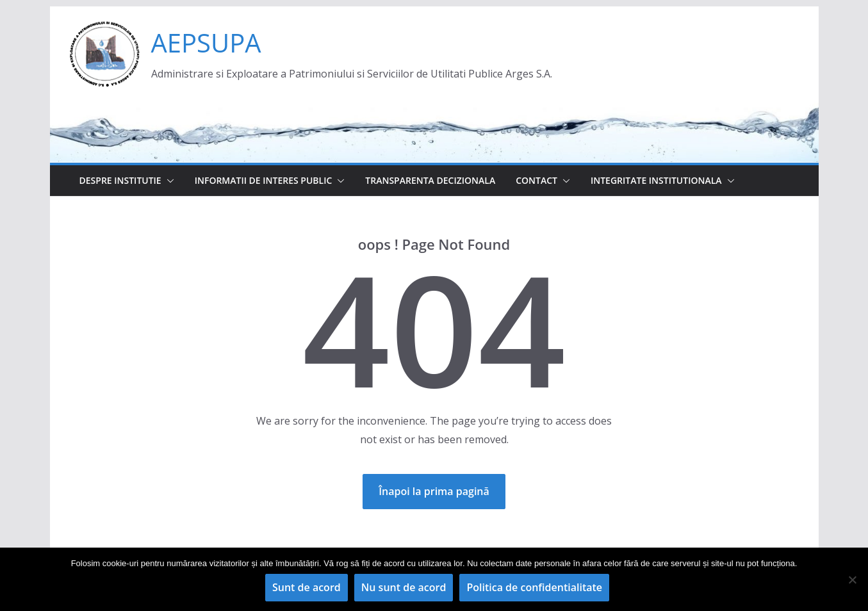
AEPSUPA (206, 43)
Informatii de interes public (264, 180)
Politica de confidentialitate (534, 587)
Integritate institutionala (656, 180)
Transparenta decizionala (430, 180)
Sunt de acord (307, 587)
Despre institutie (120, 180)
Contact (536, 180)
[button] (168, 181)
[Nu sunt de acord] (852, 580)
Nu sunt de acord (404, 587)
